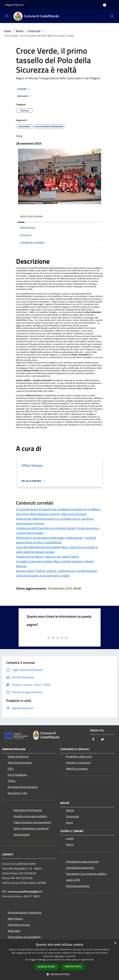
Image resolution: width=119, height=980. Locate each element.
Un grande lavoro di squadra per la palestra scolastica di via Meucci (58, 509)
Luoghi (70, 838)
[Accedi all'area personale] (105, 5)
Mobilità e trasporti (77, 769)
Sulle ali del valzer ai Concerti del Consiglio (43, 576)
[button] (60, 974)
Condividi (24, 89)
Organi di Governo (18, 756)
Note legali (14, 931)
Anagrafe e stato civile (79, 756)
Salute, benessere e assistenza (31, 828)
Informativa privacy (19, 925)
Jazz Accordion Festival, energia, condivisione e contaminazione (57, 571)
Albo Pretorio (15, 919)
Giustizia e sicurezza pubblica (30, 816)
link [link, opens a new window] (92, 960)
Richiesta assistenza (78, 886)
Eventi (70, 844)
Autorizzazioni (22, 834)
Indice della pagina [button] (31, 216)
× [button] (115, 943)
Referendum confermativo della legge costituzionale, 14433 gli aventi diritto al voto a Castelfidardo (56, 540)
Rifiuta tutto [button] (73, 967)
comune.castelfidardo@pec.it (25, 891)
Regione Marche (14, 5)
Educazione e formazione (28, 810)
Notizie (70, 810)
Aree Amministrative (20, 763)
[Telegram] (102, 740)
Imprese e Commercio (78, 763)
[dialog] (59, 960)
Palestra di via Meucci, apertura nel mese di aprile (47, 557)
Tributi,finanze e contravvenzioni (32, 822)
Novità (19, 31)
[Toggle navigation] (7, 16)
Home (7, 31)
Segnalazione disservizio (80, 868)
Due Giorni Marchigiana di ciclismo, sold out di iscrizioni (51, 514)
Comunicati (34, 31)
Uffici (11, 769)
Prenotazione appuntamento (82, 862)
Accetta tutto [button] (46, 967)
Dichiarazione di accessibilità (24, 937)
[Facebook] (93, 740)
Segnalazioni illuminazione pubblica (86, 874)
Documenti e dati (18, 793)
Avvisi (69, 822)
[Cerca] (112, 16)
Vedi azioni (25, 96)
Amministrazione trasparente (25, 912)
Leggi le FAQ (73, 880)
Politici (12, 781)
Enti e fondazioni (17, 775)
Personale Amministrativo (23, 787)
